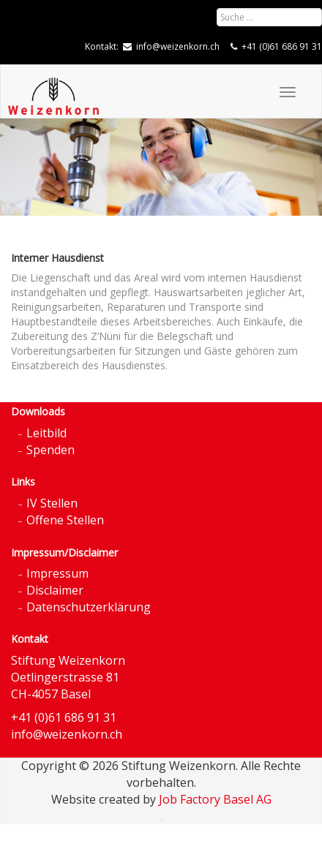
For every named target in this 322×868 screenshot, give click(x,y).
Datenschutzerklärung (89, 607)
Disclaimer (55, 590)
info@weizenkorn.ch (178, 46)
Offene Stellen (65, 520)
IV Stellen (52, 503)
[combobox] (269, 17)
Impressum (57, 573)
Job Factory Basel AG (215, 799)
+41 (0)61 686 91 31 (282, 46)
